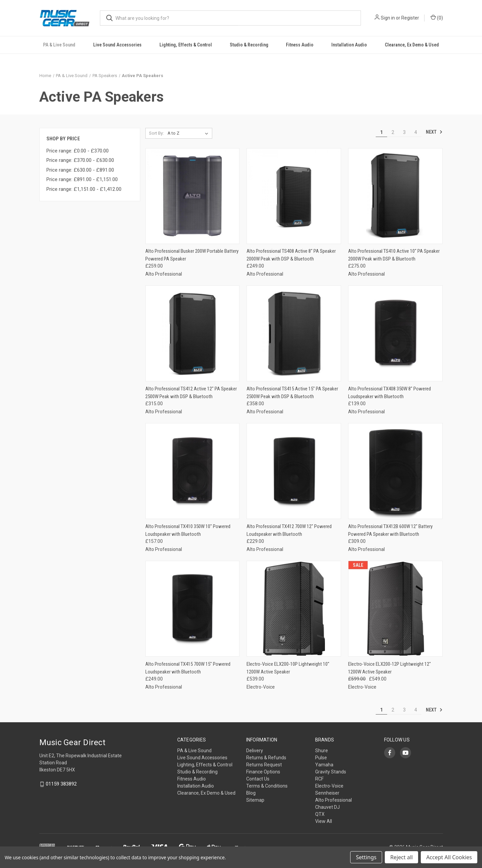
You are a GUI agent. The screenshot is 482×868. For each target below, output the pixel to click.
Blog (251, 793)
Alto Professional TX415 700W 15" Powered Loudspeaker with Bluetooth (188, 668)
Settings (366, 857)
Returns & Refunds (266, 758)
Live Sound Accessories (117, 45)
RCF (319, 779)
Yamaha (324, 765)
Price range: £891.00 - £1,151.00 (82, 179)
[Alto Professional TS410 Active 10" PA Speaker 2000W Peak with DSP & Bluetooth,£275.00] (395, 196)
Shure (322, 751)
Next (434, 132)
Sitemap (255, 800)
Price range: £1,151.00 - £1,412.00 (84, 189)
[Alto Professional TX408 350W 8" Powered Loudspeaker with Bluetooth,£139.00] (395, 333)
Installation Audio (349, 45)
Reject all (401, 857)
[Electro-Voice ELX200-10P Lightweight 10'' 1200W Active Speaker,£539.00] (294, 609)
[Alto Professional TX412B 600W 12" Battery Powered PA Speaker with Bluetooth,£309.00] (395, 471)
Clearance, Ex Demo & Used (412, 45)
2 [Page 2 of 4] (393, 132)
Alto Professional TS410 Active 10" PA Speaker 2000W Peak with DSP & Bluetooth (394, 255)
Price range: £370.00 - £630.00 (80, 160)
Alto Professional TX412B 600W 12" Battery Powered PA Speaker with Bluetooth (390, 530)
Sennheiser (327, 793)
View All (324, 821)
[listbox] (189, 133)
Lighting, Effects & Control (186, 45)
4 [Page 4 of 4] (416, 132)
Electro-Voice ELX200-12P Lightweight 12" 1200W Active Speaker (390, 668)
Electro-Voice (329, 786)
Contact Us (258, 779)
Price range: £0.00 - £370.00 (78, 151)
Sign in (388, 18)
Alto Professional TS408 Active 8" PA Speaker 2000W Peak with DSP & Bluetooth (291, 255)
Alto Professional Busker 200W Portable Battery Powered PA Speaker (192, 255)
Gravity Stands (331, 772)
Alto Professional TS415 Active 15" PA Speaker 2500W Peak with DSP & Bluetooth (292, 393)
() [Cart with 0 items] (437, 18)
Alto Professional (333, 800)
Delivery (255, 751)
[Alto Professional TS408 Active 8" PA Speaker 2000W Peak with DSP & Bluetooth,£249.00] (294, 196)
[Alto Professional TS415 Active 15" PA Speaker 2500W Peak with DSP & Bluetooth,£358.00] (294, 333)
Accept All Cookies (449, 857)
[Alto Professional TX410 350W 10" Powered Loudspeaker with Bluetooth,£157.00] (193, 471)
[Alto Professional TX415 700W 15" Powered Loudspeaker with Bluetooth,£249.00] (193, 609)
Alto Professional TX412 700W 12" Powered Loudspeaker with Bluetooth (289, 530)
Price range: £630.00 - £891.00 (80, 170)
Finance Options (263, 772)
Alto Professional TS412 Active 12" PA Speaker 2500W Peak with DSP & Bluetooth (191, 393)
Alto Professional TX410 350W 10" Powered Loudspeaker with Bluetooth (188, 530)
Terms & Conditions (267, 786)
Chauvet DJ (327, 807)
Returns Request (264, 765)
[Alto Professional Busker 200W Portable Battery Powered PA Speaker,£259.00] (193, 196)
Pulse (321, 758)
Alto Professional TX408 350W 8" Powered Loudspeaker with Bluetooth (390, 393)
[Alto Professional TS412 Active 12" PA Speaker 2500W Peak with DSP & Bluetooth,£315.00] (193, 333)
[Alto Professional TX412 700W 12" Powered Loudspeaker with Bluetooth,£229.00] (294, 471)
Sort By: (156, 133)
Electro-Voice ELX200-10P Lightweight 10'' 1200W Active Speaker (288, 668)
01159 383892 (61, 784)
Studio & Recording (249, 45)
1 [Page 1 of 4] (381, 132)
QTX (320, 814)
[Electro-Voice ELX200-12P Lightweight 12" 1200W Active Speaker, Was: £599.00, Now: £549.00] (395, 609)
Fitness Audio (300, 45)
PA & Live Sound (59, 45)
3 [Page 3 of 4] (404, 132)
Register (410, 18)
